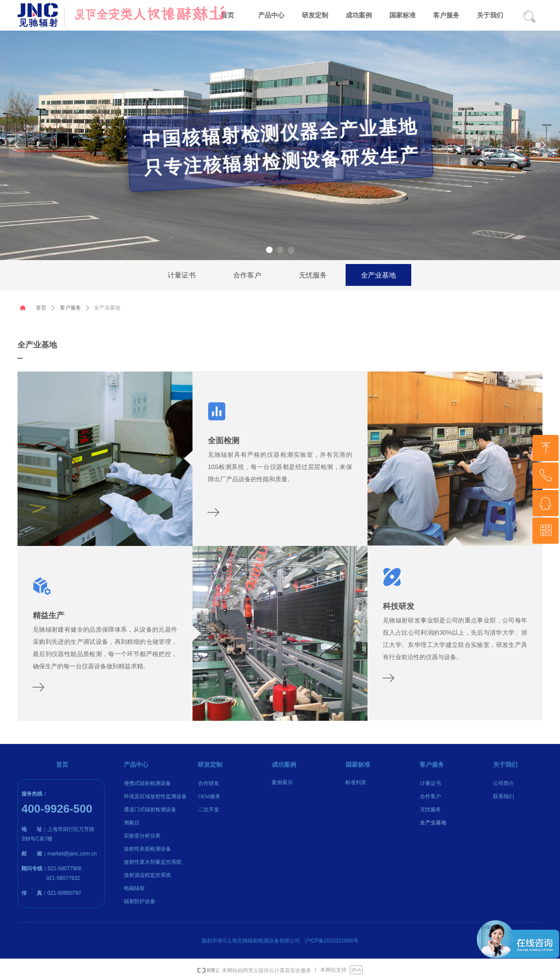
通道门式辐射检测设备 (150, 810)
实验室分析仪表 (142, 836)
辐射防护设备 (140, 901)
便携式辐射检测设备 (147, 783)
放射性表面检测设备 (147, 849)
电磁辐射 (134, 888)
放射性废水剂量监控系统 (153, 862)
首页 (41, 308)
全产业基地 (107, 308)
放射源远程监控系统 (147, 875)
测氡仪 (132, 823)
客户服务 (70, 308)
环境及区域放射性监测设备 (155, 796)
